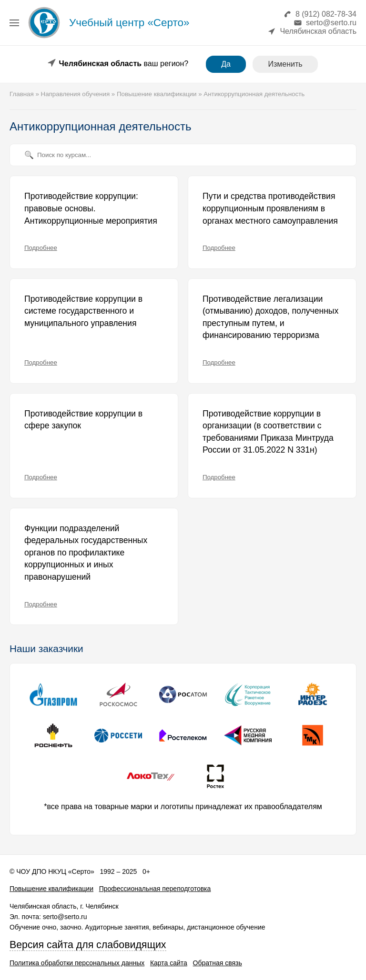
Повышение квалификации (51, 889)
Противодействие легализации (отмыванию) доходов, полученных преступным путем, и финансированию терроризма (270, 317)
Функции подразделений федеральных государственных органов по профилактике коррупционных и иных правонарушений (86, 553)
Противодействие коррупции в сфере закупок (83, 420)
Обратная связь (218, 963)
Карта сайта (169, 963)
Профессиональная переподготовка (155, 889)
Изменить (285, 64)
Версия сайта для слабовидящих (88, 945)
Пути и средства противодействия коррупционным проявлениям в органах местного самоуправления (270, 208)
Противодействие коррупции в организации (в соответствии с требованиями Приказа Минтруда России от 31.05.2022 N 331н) (268, 432)
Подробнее (41, 248)
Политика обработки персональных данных (77, 963)
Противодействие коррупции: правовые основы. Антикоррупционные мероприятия (91, 208)
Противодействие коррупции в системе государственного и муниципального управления (83, 311)
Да (226, 64)
